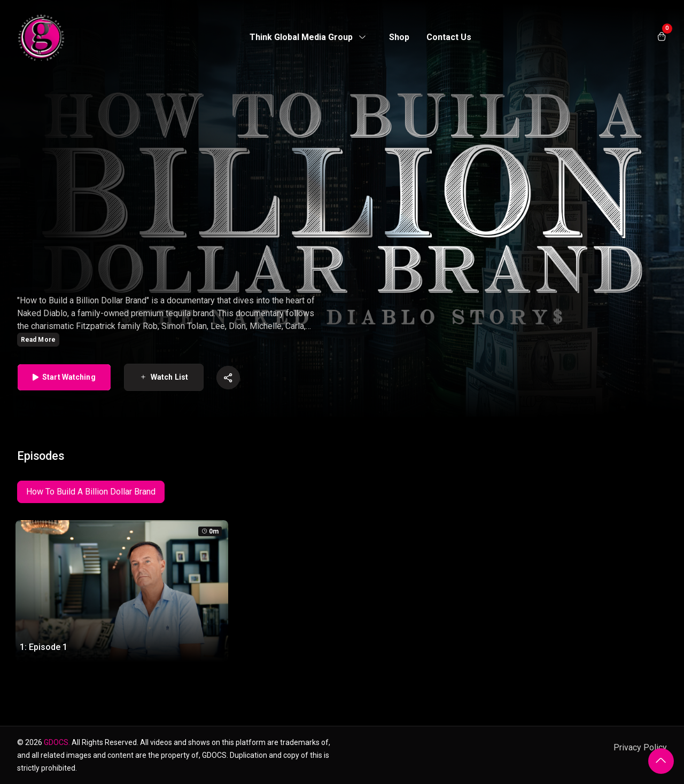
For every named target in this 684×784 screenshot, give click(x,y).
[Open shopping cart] (662, 37)
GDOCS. (57, 742)
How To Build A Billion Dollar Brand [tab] (91, 492)
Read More (38, 340)
